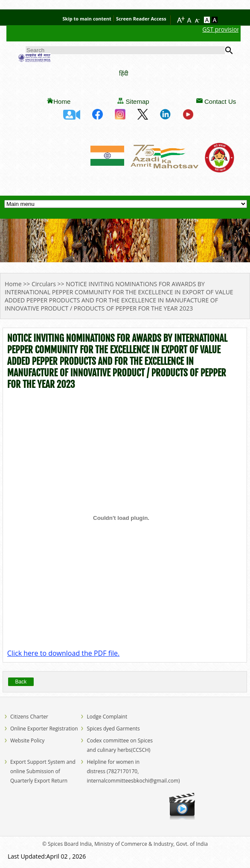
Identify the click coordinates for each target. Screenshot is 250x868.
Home (62, 101)
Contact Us (220, 101)
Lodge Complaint (107, 717)
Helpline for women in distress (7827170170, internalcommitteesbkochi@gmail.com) (133, 771)
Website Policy (27, 740)
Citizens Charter (29, 717)
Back (21, 682)
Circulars (44, 284)
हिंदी (124, 73)
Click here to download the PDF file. (63, 653)
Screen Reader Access (141, 19)
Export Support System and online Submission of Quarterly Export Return (43, 771)
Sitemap (138, 101)
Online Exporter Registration (44, 729)
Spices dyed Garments (113, 729)
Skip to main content (87, 19)
